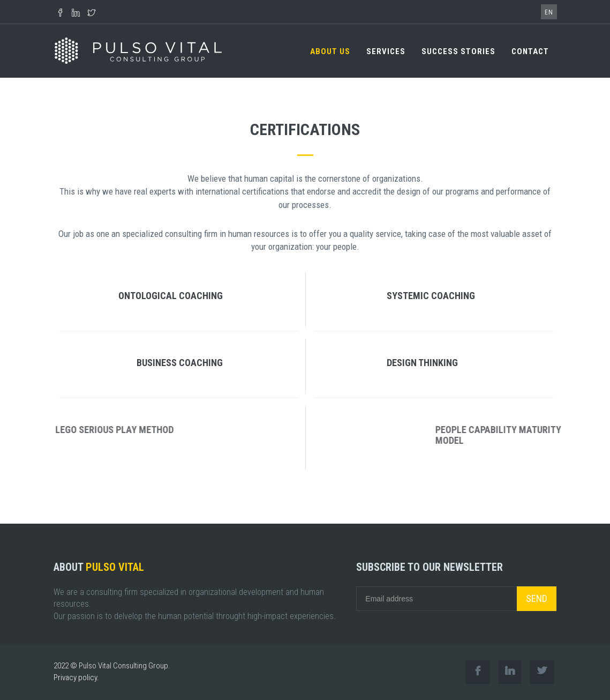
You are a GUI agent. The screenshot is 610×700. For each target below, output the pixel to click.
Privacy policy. (76, 677)
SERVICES (386, 51)
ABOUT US (330, 51)
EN (549, 12)
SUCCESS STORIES (458, 51)
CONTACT (530, 51)
